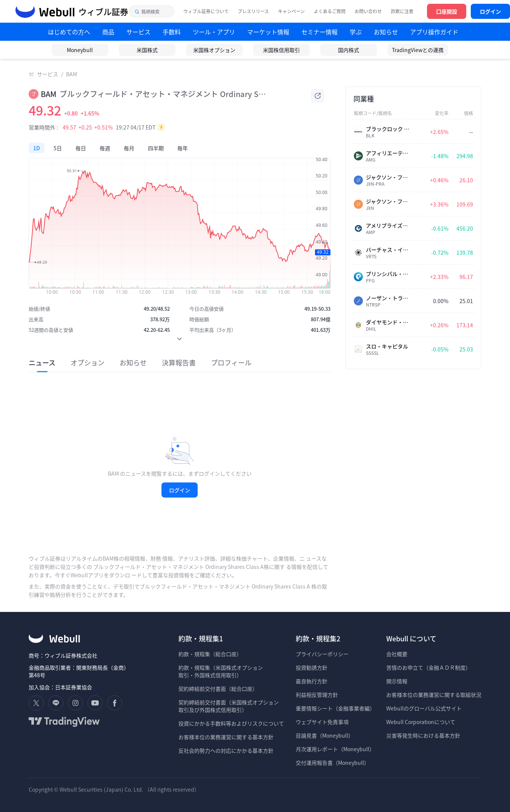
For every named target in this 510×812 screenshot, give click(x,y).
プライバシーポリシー (322, 654)
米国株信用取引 (281, 50)
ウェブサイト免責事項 (322, 722)
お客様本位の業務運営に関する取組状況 (434, 695)
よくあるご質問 (330, 11)
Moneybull (80, 50)
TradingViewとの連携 (418, 50)
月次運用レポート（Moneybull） (335, 749)
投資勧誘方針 (312, 667)
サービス (48, 74)
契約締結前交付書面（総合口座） (218, 689)
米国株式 (147, 50)
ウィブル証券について (206, 11)
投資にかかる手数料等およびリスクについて (231, 723)
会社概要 (397, 654)
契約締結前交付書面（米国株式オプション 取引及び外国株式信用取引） (229, 706)
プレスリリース (253, 11)
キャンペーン (291, 11)
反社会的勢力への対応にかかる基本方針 (226, 750)
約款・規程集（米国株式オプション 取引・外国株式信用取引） (221, 671)
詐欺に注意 (402, 11)
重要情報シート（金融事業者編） (335, 708)
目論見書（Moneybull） (325, 735)
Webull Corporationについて (421, 722)
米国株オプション (214, 50)
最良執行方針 (312, 681)
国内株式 (349, 50)
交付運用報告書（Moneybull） (333, 763)
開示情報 (397, 681)
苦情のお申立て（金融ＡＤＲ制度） (429, 667)
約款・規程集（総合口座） (210, 654)
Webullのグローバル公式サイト (424, 708)
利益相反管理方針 (317, 695)
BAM (71, 74)
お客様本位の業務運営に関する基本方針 (226, 737)
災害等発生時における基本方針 (423, 735)
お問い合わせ (368, 11)
